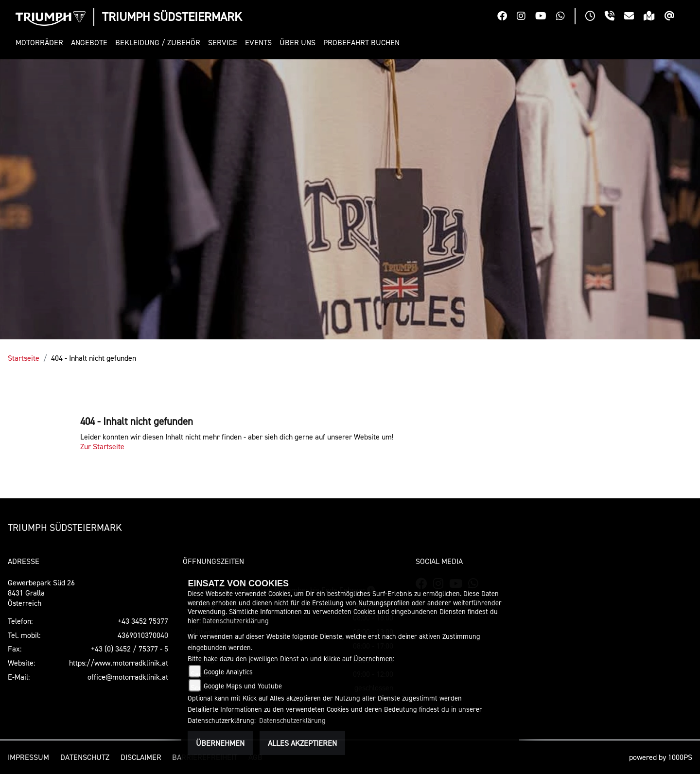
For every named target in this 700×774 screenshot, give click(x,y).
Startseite (24, 358)
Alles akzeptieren (302, 743)
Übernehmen (220, 743)
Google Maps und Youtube (243, 686)
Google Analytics (228, 672)
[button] (41, 43)
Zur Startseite (102, 446)
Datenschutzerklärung (236, 621)
